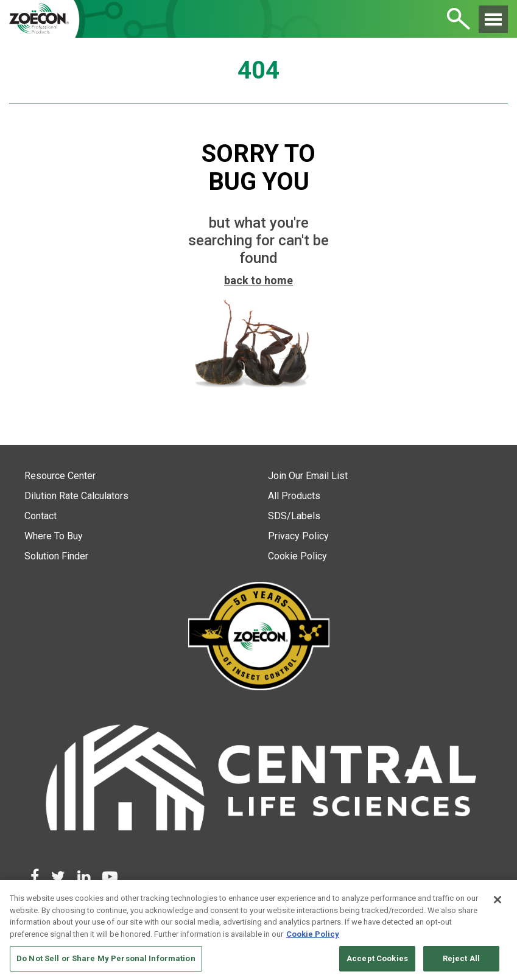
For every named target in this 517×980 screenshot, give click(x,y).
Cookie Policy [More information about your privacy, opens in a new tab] (313, 934)
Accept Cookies (377, 958)
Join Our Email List (308, 476)
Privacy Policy (298, 536)
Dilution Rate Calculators (76, 496)
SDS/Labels (294, 516)
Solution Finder (56, 556)
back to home (258, 280)
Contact (40, 516)
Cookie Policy (297, 556)
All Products (294, 496)
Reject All (461, 958)
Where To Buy (54, 536)
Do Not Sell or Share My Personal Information (106, 958)
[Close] (498, 900)
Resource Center (60, 476)
